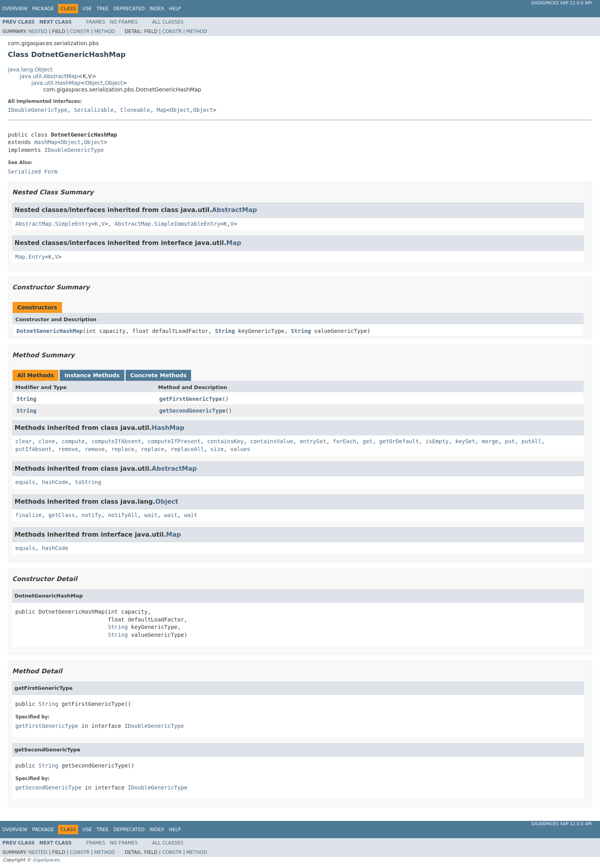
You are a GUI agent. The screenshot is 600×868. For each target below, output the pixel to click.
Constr (80, 31)
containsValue (272, 441)
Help (175, 9)
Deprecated (129, 9)
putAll (532, 441)
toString (88, 482)
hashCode (55, 482)
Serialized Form (33, 172)
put (510, 441)
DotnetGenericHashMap (50, 331)
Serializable (94, 110)
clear (24, 441)
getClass (61, 515)
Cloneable (135, 110)
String (225, 331)
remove (68, 449)
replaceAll (187, 449)
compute (73, 441)
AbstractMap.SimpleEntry (53, 224)
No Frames (124, 22)
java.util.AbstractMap (49, 76)
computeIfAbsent (116, 441)
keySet (465, 441)
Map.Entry (30, 257)
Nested (38, 31)
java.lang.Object (30, 69)
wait (151, 515)
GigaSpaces (46, 860)
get (367, 441)
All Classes (168, 22)
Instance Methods (92, 375)
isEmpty (437, 441)
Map (161, 110)
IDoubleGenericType (38, 110)
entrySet (313, 441)
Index (157, 9)
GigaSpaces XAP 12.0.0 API (562, 3)
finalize (28, 515)
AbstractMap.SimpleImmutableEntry (168, 224)
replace (123, 449)
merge (490, 441)
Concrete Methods (159, 375)
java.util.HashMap (56, 83)
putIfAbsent (34, 449)
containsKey (225, 441)
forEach (344, 441)
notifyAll (123, 515)
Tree (103, 9)
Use (87, 9)
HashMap (46, 142)
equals (25, 482)
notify (92, 515)
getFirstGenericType (191, 399)
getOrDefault (399, 441)
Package (43, 9)
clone (47, 441)
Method (105, 31)
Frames (96, 22)
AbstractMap (234, 210)
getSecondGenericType (192, 411)
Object (94, 83)
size (217, 449)
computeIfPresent (174, 441)
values (240, 449)
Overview (15, 9)
